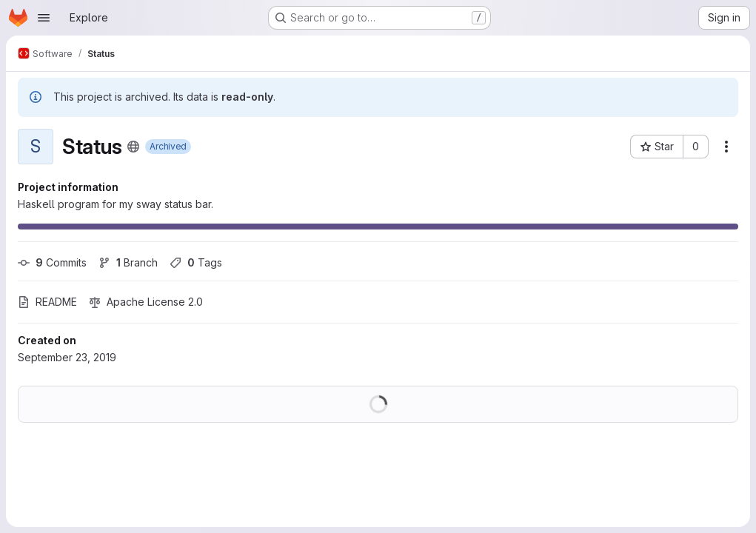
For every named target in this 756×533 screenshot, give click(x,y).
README (47, 302)
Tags (196, 262)
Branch (128, 262)
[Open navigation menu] (44, 18)
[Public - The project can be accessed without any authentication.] (133, 147)
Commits (52, 262)
